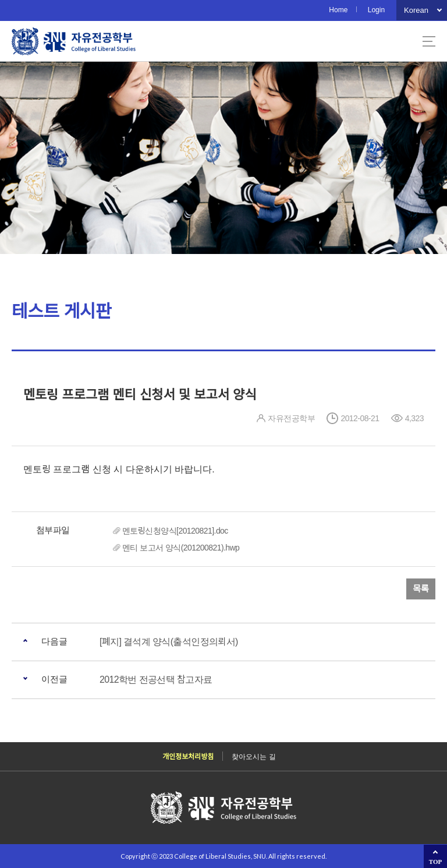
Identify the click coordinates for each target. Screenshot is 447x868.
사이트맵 (429, 41)
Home (338, 10)
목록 (421, 589)
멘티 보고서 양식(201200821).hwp (181, 548)
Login (376, 10)
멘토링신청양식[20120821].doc (175, 531)
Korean (416, 10)
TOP (435, 862)
